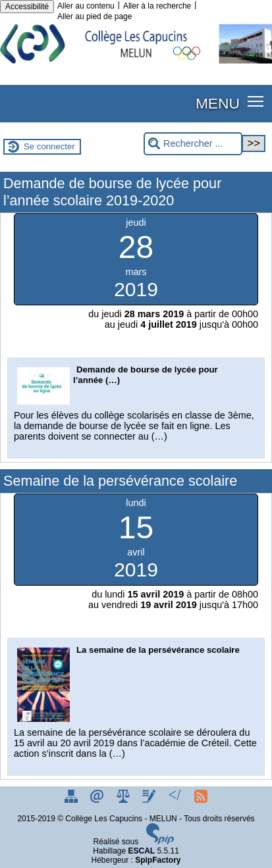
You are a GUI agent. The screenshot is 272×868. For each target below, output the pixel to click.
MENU (218, 103)
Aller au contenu (86, 6)
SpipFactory (158, 860)
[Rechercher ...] (193, 144)
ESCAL (142, 851)
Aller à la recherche (157, 6)
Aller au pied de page (95, 16)
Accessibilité (27, 7)
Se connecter (49, 146)
